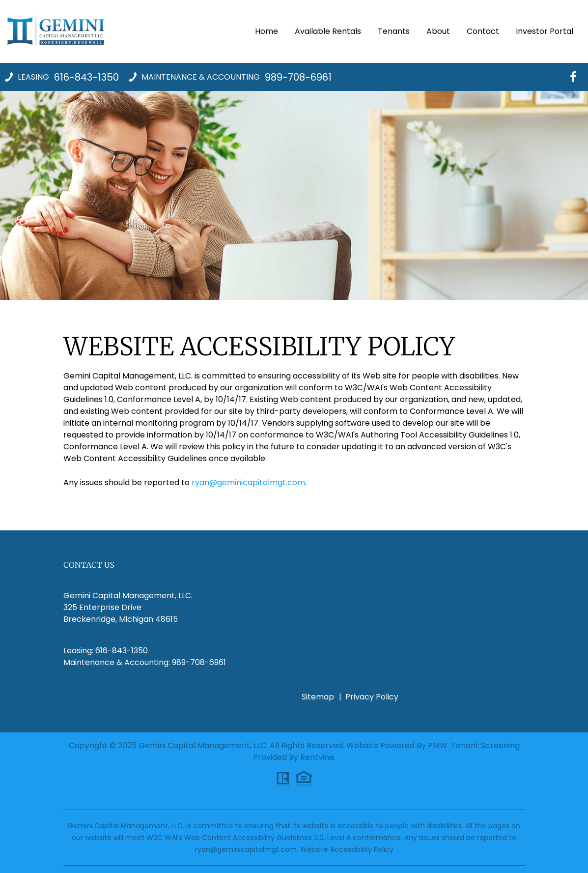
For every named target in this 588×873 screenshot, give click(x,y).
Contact (483, 31)
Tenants (394, 31)
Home (266, 31)
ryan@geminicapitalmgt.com (248, 482)
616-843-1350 (86, 77)
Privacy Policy (372, 697)
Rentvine (317, 757)
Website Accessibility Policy (347, 849)
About (438, 31)
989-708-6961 (298, 77)
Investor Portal (545, 31)
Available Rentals (328, 31)
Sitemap (318, 697)
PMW (438, 745)
